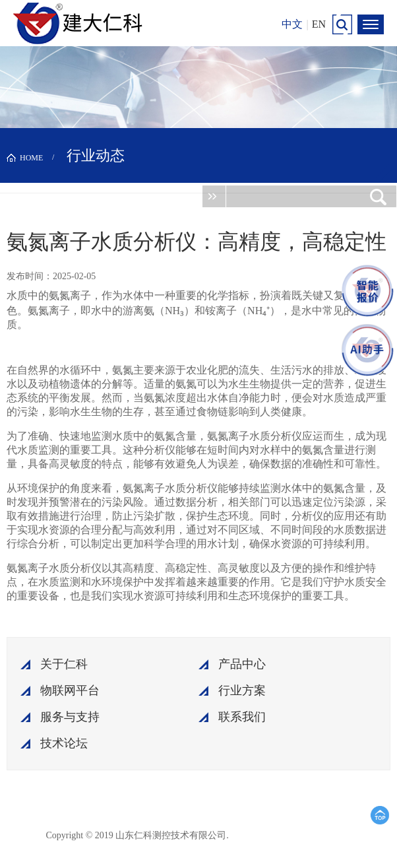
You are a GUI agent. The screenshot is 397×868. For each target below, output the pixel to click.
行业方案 (242, 690)
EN (319, 24)
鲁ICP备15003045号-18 (292, 835)
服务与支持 (70, 717)
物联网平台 (70, 690)
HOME (31, 158)
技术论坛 (64, 743)
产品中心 (242, 664)
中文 (292, 24)
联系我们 (242, 717)
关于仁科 (64, 664)
